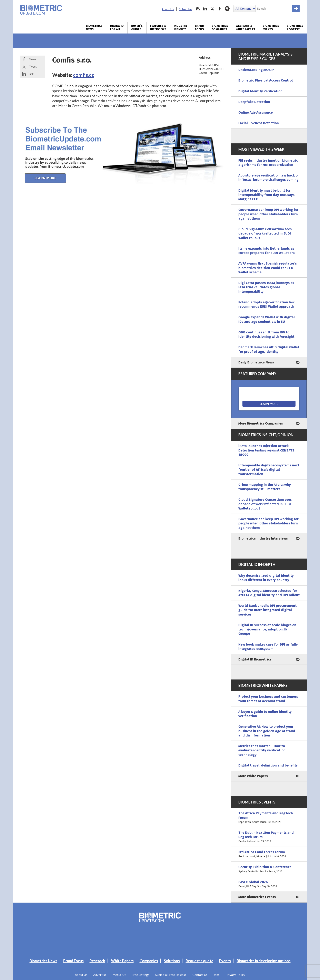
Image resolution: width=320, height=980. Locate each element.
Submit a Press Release (171, 975)
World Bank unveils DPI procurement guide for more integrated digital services (267, 610)
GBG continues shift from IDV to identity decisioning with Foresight (266, 334)
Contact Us (200, 975)
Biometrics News (94, 28)
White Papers (122, 961)
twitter (212, 9)
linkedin (205, 9)
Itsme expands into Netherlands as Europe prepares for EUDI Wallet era (267, 251)
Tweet (33, 67)
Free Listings (141, 975)
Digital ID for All (117, 28)
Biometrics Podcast (295, 28)
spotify (227, 9)
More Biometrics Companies (261, 423)
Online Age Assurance (256, 112)
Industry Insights (181, 28)
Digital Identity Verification (260, 91)
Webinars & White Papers (245, 28)
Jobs (217, 975)
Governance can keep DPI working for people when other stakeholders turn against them (268, 214)
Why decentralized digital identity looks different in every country (266, 578)
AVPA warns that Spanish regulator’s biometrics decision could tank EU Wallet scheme (268, 268)
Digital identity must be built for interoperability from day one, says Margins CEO (266, 195)
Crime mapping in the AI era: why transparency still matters (265, 487)
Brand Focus (199, 28)
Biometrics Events (271, 28)
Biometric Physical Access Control (266, 80)
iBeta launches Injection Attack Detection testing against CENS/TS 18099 (266, 450)
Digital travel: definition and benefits (268, 765)
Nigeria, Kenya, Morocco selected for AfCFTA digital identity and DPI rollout (269, 593)
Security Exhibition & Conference (269, 869)
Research (97, 961)
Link (31, 74)
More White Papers (253, 776)
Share (32, 59)
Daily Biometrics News (256, 362)
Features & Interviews (158, 28)
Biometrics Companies (220, 28)
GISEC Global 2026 (269, 884)
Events (225, 961)
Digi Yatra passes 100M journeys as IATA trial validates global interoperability (266, 287)
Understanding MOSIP (256, 70)
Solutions (172, 961)
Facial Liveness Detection (259, 123)
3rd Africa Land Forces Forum (269, 854)
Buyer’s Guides (137, 28)
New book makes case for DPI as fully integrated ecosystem (268, 647)
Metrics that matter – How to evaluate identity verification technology (262, 750)
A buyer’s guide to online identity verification (265, 714)
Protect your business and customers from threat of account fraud (268, 699)
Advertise (100, 975)
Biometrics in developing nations (264, 961)
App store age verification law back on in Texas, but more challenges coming (269, 178)
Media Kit (119, 975)
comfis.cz (83, 75)
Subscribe (185, 9)
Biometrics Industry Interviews (263, 538)
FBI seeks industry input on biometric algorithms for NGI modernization (268, 163)
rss (198, 9)
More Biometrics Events (257, 897)
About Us (168, 9)
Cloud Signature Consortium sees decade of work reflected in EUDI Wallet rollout (265, 234)
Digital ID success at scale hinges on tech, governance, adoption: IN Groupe (267, 629)
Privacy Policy (235, 975)
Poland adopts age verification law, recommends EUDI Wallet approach (267, 304)
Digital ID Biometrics (255, 659)
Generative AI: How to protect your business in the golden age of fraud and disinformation (267, 731)
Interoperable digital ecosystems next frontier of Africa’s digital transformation (269, 470)
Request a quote (199, 961)
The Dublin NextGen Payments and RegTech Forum (269, 837)
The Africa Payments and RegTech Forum (269, 818)
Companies (149, 961)
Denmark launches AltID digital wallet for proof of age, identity (269, 349)
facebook (220, 9)
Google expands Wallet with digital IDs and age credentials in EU (267, 319)
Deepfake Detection (254, 102)
